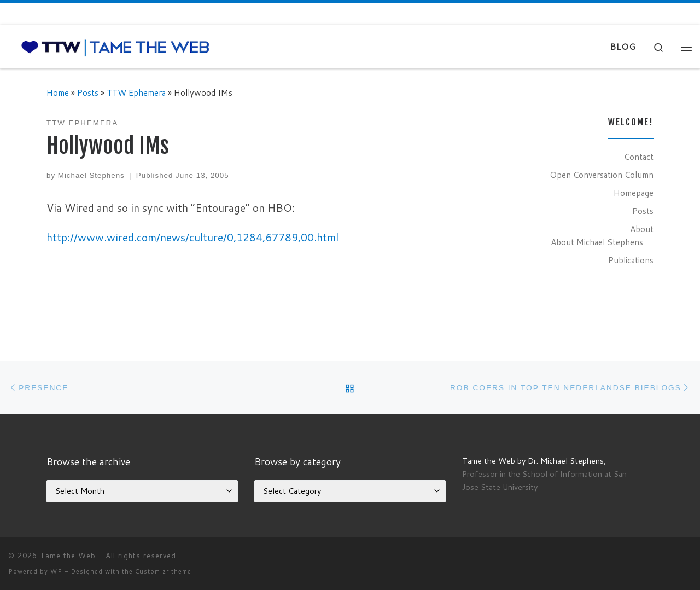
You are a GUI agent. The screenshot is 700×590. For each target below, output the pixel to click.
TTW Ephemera (136, 92)
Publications (631, 260)
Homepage (634, 193)
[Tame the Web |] (115, 47)
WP (56, 571)
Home (58, 92)
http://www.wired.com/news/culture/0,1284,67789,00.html (192, 237)
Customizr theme (163, 571)
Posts (88, 92)
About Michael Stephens (597, 242)
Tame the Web (68, 556)
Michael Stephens (91, 175)
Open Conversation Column (602, 175)
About (642, 229)
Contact (639, 157)
